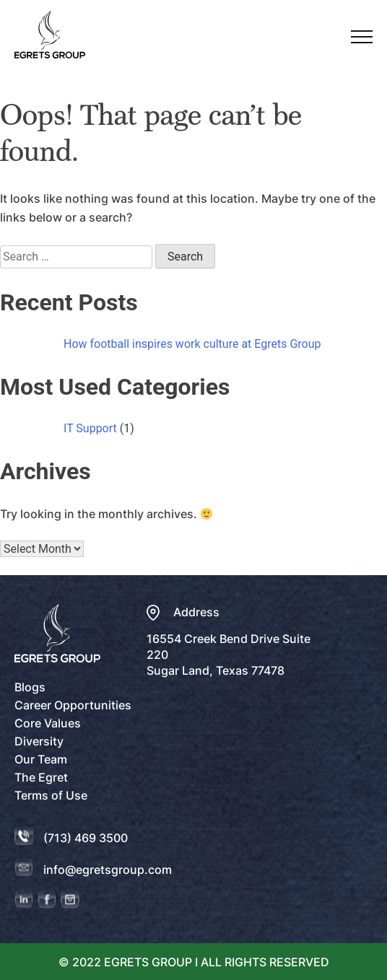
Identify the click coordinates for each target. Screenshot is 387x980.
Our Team (41, 759)
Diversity (39, 741)
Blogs (30, 687)
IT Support (90, 428)
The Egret (41, 777)
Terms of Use (51, 795)
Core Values (48, 723)
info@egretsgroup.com (108, 870)
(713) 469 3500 (86, 838)
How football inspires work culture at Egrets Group (192, 344)
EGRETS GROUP (149, 962)
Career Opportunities (73, 705)
